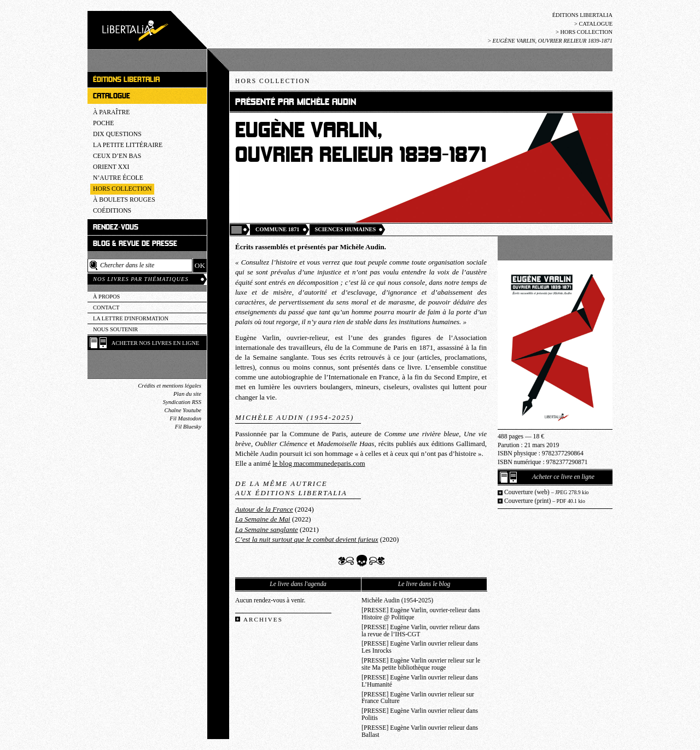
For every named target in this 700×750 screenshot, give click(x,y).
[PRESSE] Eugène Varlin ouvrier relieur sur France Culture (418, 698)
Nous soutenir (115, 329)
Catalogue (596, 24)
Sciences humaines (346, 229)
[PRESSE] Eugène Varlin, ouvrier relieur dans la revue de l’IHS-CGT (421, 631)
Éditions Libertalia (582, 15)
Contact (106, 307)
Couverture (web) (547, 492)
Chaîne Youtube (183, 410)
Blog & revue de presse (135, 244)
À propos (106, 297)
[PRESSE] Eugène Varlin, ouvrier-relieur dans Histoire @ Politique (421, 614)
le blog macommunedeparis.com (319, 463)
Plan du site (187, 394)
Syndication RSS (182, 402)
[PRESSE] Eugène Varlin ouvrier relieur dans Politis (420, 714)
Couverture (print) (545, 501)
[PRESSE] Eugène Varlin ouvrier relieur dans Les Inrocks (420, 647)
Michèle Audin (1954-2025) (397, 600)
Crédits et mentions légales (170, 386)
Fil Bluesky (188, 427)
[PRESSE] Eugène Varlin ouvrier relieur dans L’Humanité (420, 681)
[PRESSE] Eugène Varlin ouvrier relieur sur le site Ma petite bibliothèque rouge (421, 664)
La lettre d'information (131, 318)
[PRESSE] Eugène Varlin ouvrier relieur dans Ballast (420, 731)
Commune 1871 (278, 229)
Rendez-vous (116, 227)
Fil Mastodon (185, 418)
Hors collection (586, 32)
